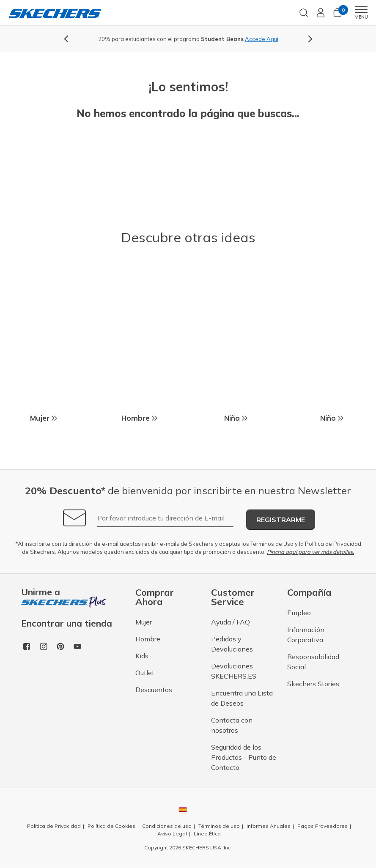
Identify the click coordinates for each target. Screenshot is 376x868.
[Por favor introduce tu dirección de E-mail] (165, 519)
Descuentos (154, 690)
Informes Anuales (269, 826)
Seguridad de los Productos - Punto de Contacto (244, 758)
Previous (68, 39)
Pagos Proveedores (322, 826)
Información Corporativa (306, 635)
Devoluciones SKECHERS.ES (234, 671)
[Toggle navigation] (361, 10)
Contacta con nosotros (232, 726)
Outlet (145, 673)
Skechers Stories (313, 684)
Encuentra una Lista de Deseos (242, 698)
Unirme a (63, 597)
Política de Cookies (111, 826)
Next (309, 39)
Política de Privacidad (333, 544)
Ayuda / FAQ (231, 622)
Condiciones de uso (167, 826)
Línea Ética (207, 834)
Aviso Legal (172, 834)
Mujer (144, 622)
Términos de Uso (272, 544)
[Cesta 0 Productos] (338, 15)
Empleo (299, 613)
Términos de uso (219, 826)
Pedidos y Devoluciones (232, 644)
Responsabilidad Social (313, 662)
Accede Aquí (262, 39)
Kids (142, 656)
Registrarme (281, 520)
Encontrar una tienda (67, 624)
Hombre (148, 639)
